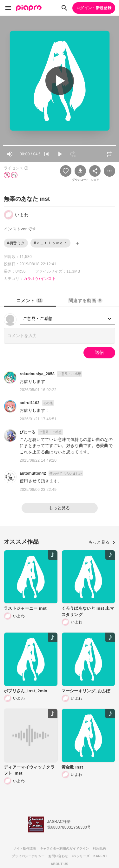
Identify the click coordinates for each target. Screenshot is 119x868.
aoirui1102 (30, 403)
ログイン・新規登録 (94, 8)
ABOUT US (60, 864)
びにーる (27, 432)
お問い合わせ (58, 856)
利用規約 (99, 848)
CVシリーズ (81, 856)
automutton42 (33, 473)
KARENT (100, 856)
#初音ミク (16, 243)
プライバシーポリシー (28, 856)
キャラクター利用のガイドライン (65, 848)
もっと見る (60, 508)
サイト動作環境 (24, 848)
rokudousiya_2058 (37, 374)
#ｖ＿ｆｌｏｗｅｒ (50, 243)
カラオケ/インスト (40, 279)
